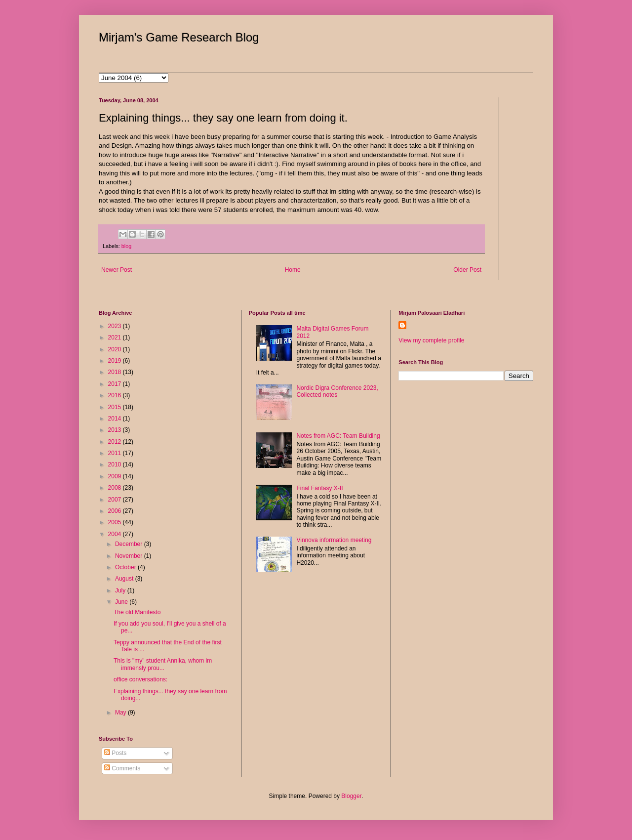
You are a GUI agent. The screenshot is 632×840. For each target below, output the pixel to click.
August (125, 579)
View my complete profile (431, 340)
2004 (116, 534)
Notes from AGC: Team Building (338, 436)
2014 (116, 419)
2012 (116, 442)
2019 (116, 361)
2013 (116, 430)
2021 (116, 337)
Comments (122, 768)
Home (293, 270)
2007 (116, 500)
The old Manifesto (137, 612)
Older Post (467, 270)
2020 (116, 349)
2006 (116, 511)
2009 (116, 476)
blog (126, 246)
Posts (115, 753)
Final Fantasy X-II (319, 488)
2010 (116, 464)
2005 (116, 522)
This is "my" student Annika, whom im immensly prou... (163, 664)
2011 (116, 453)
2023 (116, 326)
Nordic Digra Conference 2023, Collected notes (337, 391)
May (121, 713)
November (130, 556)
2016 (116, 395)
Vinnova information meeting (334, 540)
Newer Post (117, 270)
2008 (116, 488)
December (130, 544)
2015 (116, 407)
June (122, 602)
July (121, 590)
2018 (116, 372)
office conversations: (140, 679)
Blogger (351, 796)
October (126, 567)
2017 (116, 384)
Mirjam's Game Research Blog (179, 37)
